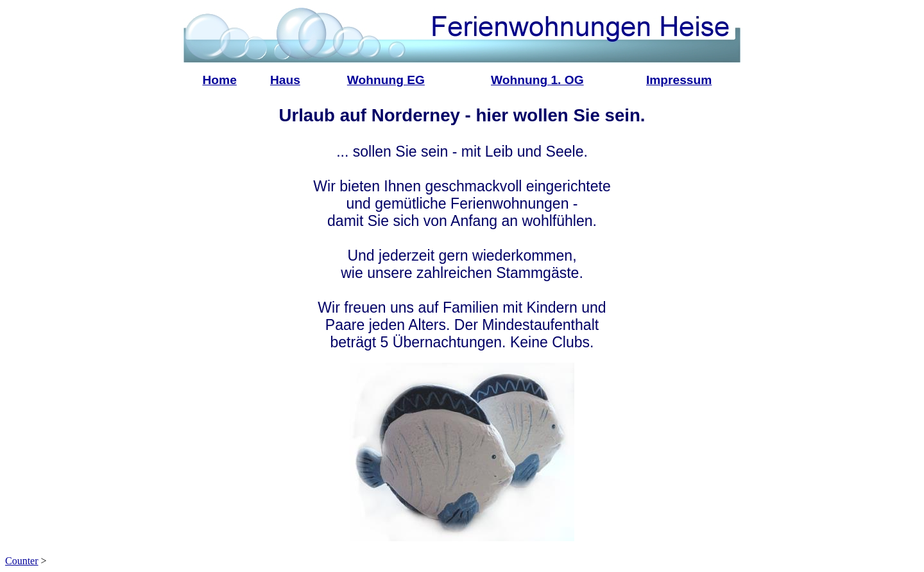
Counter (22, 561)
